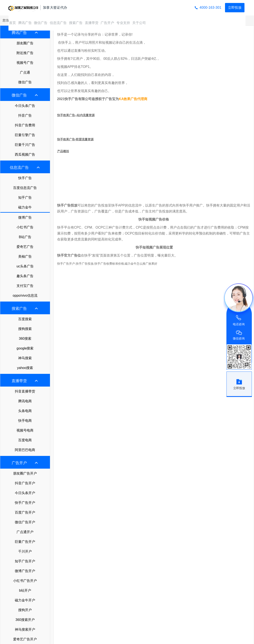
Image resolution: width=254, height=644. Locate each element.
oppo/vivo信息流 (25, 295)
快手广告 (25, 178)
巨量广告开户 (25, 542)
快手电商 (25, 421)
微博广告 (25, 217)
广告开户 (107, 23)
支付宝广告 (25, 286)
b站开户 (25, 590)
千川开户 (25, 551)
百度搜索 (25, 319)
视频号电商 (25, 430)
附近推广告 (25, 53)
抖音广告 (25, 115)
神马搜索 (25, 358)
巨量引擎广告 (25, 135)
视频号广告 (25, 63)
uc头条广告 (25, 266)
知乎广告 (25, 198)
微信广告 (41, 23)
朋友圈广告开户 (25, 473)
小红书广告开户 (25, 581)
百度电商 (25, 440)
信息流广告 (58, 23)
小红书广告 (25, 227)
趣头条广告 (25, 276)
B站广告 (25, 237)
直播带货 (92, 23)
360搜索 (25, 339)
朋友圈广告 (25, 43)
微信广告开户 (25, 522)
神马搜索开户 (25, 629)
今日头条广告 (25, 106)
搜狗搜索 (25, 329)
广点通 (25, 72)
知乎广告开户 (25, 561)
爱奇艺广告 (25, 247)
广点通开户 (25, 532)
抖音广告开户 (25, 483)
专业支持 (123, 23)
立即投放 (235, 8)
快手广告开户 (25, 503)
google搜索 (25, 348)
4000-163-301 (211, 8)
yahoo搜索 (25, 368)
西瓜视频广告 (25, 154)
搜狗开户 (25, 610)
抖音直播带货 (25, 391)
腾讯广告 (25, 23)
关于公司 (139, 23)
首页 (12, 23)
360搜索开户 (25, 620)
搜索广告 (76, 23)
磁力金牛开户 (25, 600)
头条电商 (25, 411)
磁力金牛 (25, 207)
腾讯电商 (25, 401)
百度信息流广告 (25, 188)
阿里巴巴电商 (25, 450)
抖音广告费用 (25, 125)
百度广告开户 (25, 512)
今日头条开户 (25, 493)
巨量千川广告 (25, 145)
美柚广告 (25, 256)
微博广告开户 (25, 571)
